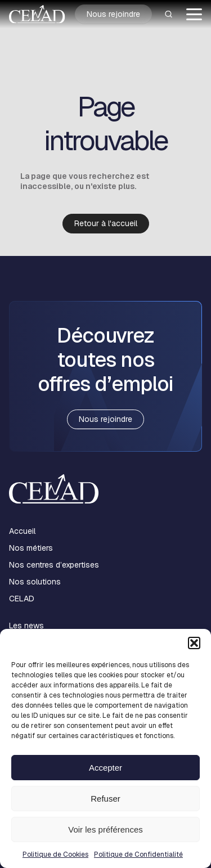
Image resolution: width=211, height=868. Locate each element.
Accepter (105, 768)
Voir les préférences (105, 829)
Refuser (105, 799)
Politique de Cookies (55, 854)
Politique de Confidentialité (138, 854)
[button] (194, 643)
